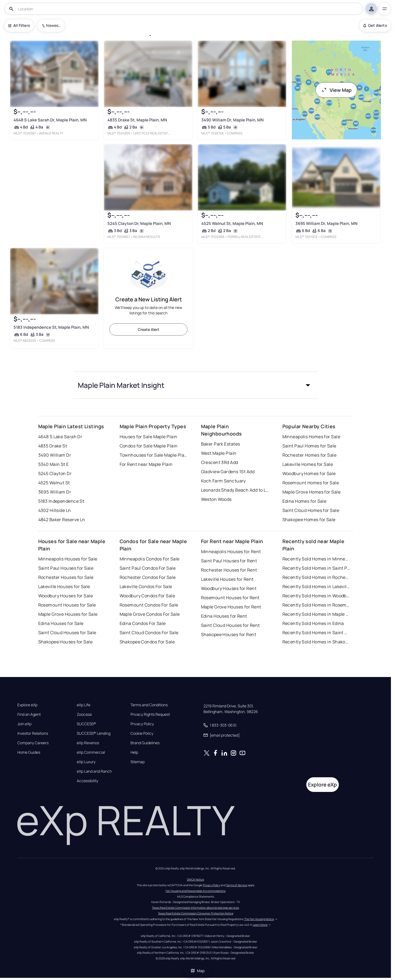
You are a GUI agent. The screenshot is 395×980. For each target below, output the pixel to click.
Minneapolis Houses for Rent (231, 552)
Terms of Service (237, 885)
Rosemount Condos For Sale (149, 605)
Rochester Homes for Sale (310, 455)
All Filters (19, 25)
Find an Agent (29, 714)
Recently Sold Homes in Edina (313, 623)
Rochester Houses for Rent (229, 570)
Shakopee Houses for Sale (66, 642)
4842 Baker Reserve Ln (62, 520)
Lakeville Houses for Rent (227, 579)
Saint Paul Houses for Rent (229, 561)
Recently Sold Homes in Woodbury (316, 596)
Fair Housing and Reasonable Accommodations (195, 891)
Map (197, 971)
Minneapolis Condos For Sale (150, 559)
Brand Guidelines (145, 743)
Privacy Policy (142, 724)
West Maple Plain (219, 453)
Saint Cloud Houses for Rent (230, 625)
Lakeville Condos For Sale (146, 586)
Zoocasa (84, 714)
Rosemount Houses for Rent (230, 598)
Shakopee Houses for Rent (229, 634)
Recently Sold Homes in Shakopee (316, 642)
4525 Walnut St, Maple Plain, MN (232, 223)
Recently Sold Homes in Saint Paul (316, 568)
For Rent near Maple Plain (146, 464)
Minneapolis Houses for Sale (68, 559)
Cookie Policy (142, 733)
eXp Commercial (91, 752)
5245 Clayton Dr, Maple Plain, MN (139, 223)
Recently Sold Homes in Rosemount (316, 605)
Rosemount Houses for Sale (67, 605)
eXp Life (84, 705)
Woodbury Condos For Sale (147, 596)
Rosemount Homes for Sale (311, 483)
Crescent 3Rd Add (220, 462)
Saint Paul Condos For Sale (148, 568)
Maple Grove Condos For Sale (150, 614)
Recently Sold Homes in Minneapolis (316, 559)
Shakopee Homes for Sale (309, 520)
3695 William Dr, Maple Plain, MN (326, 223)
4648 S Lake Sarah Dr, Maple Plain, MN (50, 120)
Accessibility (87, 781)
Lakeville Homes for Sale (308, 464)
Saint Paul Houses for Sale (66, 568)
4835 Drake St (53, 446)
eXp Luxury (86, 762)
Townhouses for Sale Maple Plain (154, 455)
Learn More (260, 925)
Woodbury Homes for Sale (309, 473)
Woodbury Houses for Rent (229, 588)
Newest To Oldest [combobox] (53, 25)
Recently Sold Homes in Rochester (316, 577)
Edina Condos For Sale (143, 623)
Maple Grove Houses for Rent (231, 607)
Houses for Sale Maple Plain (149, 437)
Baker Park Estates (221, 444)
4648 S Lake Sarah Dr (60, 437)
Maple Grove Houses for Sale (68, 614)
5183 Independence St (61, 501)
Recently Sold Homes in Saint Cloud (316, 633)
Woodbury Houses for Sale (66, 596)
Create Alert (149, 329)
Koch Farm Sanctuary (223, 481)
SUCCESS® (86, 724)
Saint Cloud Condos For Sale (149, 633)
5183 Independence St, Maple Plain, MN (51, 327)
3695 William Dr (55, 492)
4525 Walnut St (54, 483)
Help (134, 752)
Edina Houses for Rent (224, 616)
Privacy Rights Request (150, 714)
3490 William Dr (55, 455)
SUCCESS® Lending (94, 733)
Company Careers (33, 743)
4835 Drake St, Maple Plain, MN (137, 120)
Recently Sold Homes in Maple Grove (316, 614)
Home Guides (29, 752)
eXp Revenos (88, 743)
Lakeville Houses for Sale (64, 586)
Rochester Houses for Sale (66, 577)
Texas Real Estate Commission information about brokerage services (195, 908)
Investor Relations (33, 733)
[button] (196, 385)
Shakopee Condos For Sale (147, 642)
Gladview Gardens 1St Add (228, 472)
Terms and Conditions (149, 705)
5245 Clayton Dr (55, 473)
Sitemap (138, 762)
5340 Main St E (54, 464)
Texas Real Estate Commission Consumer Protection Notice (196, 913)
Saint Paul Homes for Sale (309, 446)
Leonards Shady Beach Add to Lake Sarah (235, 490)
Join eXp (24, 724)
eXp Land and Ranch (94, 771)
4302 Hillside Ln (55, 510)
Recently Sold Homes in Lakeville (316, 586)
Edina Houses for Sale (61, 623)
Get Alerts (375, 25)
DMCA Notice (195, 879)
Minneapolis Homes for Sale (311, 437)
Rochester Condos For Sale (148, 577)
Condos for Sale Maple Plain (149, 446)
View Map (336, 90)
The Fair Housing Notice (259, 919)
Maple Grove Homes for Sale (311, 492)
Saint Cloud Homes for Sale (311, 510)
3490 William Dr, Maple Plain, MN (232, 120)
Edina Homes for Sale (305, 501)
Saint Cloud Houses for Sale (67, 633)
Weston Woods (216, 499)
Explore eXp (27, 705)
